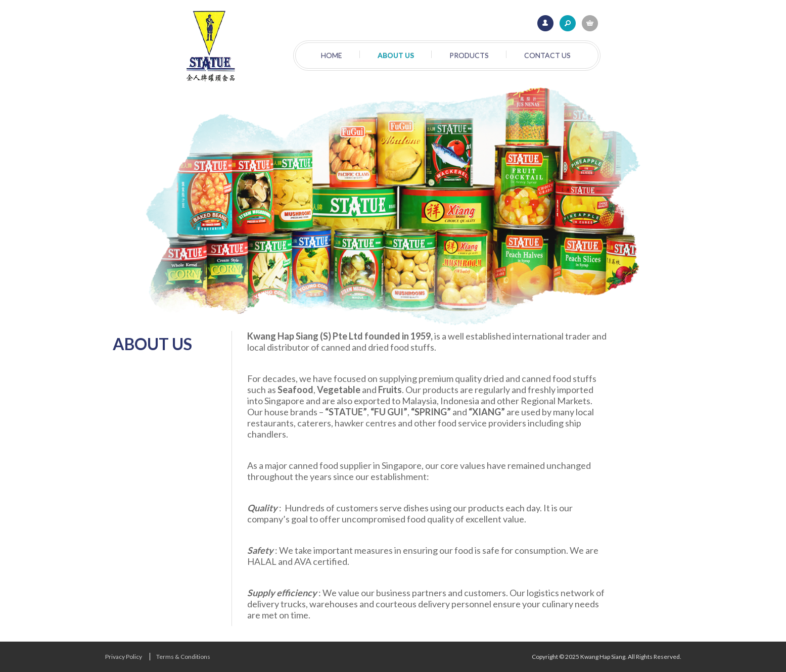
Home (332, 55)
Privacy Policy (124, 657)
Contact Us (547, 55)
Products (469, 55)
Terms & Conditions (183, 657)
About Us (396, 55)
